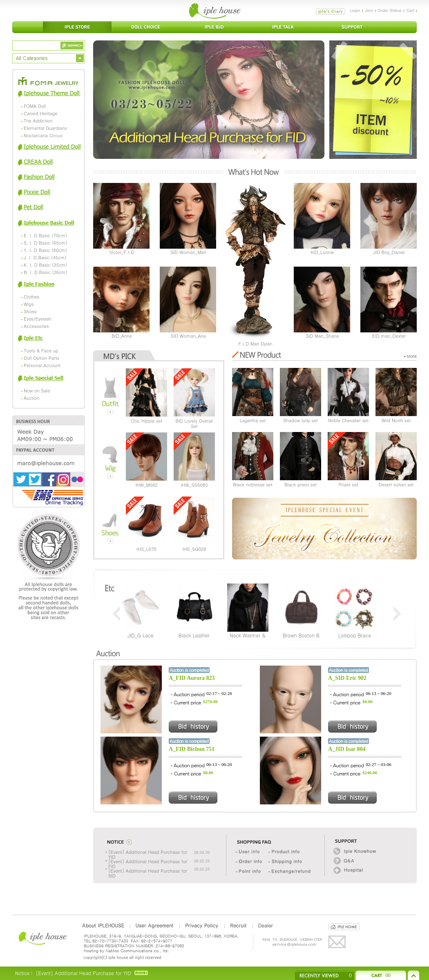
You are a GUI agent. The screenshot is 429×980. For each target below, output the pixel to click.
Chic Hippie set (147, 421)
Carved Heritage (40, 113)
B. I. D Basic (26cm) (46, 272)
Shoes (30, 311)
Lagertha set (253, 420)
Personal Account (42, 365)
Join (369, 10)
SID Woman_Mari (188, 252)
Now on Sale (37, 391)
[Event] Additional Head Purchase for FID (148, 864)
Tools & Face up (41, 351)
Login (355, 10)
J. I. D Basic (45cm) (45, 257)
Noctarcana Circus (43, 135)
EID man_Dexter (389, 336)
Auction (31, 398)
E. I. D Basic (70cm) (45, 235)
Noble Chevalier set (348, 420)
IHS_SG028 (194, 549)
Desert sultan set (396, 484)
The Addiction (38, 121)
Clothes (31, 297)
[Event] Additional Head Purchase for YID (148, 854)
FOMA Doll (35, 106)
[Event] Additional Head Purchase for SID (148, 873)
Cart (410, 10)
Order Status (390, 10)
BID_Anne (122, 336)
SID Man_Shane (323, 336)
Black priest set (301, 484)
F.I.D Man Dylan (255, 344)
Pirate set (348, 484)
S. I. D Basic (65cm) (45, 243)
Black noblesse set (252, 484)
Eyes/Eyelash (38, 319)
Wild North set (396, 420)
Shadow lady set (300, 420)
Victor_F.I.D (122, 252)
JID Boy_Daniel (389, 252)
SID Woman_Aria (188, 336)
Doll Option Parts (41, 358)
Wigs (29, 304)
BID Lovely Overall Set (194, 423)
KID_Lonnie (322, 252)
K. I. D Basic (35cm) (46, 265)
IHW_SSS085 (194, 485)
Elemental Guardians (45, 128)
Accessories (36, 326)
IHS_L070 (146, 549)
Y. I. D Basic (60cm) (45, 250)
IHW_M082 (146, 485)
